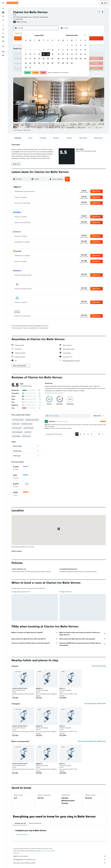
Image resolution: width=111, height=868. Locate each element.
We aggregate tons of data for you (60, 859)
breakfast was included (32, 420)
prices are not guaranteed (48, 851)
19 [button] (39, 59)
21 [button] (48, 59)
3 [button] (30, 50)
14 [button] (48, 54)
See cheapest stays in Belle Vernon (95, 704)
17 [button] (30, 59)
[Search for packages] (3, 20)
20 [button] (44, 59)
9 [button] (26, 54)
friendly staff (16, 424)
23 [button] (26, 63)
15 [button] (52, 54)
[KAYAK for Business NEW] (3, 41)
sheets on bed (26, 436)
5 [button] (39, 50)
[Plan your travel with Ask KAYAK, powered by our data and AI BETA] (3, 25)
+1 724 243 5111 (18, 19)
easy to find (28, 432)
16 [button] (26, 59)
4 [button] (35, 50)
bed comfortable (28, 428)
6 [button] (44, 50)
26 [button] (39, 63)
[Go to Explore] (3, 29)
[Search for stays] (3, 12)
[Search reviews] (69, 416)
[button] (3, 3)
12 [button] (39, 54)
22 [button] (52, 59)
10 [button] (30, 54)
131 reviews (23, 22)
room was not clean (18, 420)
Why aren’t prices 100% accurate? (60, 863)
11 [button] (35, 54)
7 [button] (48, 50)
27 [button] (44, 63)
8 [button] (52, 50)
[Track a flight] (3, 33)
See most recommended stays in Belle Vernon (92, 741)
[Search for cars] (3, 16)
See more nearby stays (99, 666)
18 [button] (35, 59)
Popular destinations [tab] (35, 823)
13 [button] (44, 54)
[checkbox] (21, 468)
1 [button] (52, 45)
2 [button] (26, 50)
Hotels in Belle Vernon (22, 835)
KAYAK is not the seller (60, 856)
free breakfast (16, 436)
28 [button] (48, 63)
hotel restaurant (17, 428)
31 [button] (30, 67)
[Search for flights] (3, 9)
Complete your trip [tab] (20, 823)
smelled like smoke (27, 424)
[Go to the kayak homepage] (12, 3)
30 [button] (26, 67)
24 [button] (30, 63)
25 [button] (35, 63)
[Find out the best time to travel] (3, 37)
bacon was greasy (17, 432)
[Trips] (3, 46)
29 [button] (52, 63)
